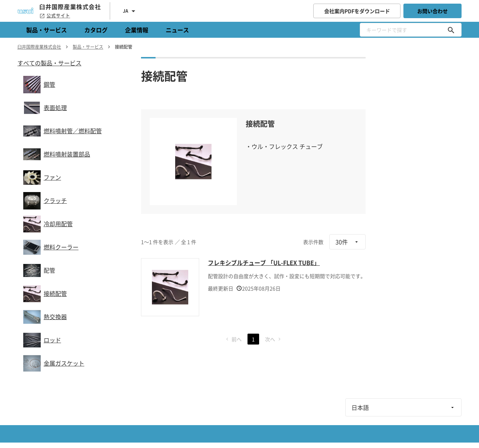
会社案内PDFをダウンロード (357, 11)
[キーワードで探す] (451, 30)
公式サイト (55, 16)
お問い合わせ (432, 11)
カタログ (96, 30)
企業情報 (137, 30)
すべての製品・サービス (49, 63)
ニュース (177, 30)
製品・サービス (47, 30)
